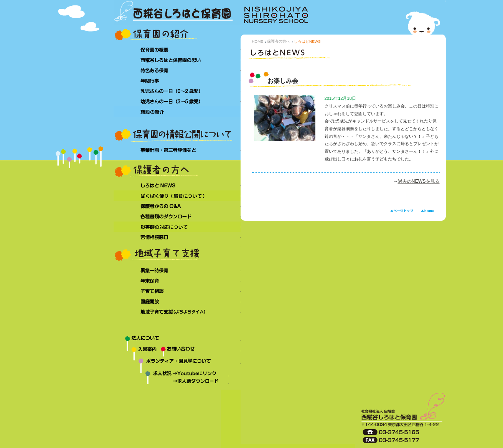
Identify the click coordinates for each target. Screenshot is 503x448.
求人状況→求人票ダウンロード (171, 382)
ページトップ (402, 211)
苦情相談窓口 (177, 237)
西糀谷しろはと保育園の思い (177, 60)
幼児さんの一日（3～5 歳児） (177, 101)
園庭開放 (177, 302)
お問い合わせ (201, 352)
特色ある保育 (177, 70)
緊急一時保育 (177, 270)
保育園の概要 (177, 49)
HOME (258, 41)
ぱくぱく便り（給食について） (177, 196)
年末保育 (177, 281)
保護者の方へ (279, 41)
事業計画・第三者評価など (177, 150)
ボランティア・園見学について (177, 364)
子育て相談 (177, 291)
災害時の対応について (177, 227)
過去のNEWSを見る (419, 181)
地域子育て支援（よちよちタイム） (177, 312)
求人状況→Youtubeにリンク (171, 374)
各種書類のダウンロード (177, 216)
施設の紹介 (177, 112)
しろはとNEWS (177, 185)
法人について (177, 340)
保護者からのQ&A (177, 206)
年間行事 (177, 80)
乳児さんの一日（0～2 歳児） (177, 91)
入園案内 (137, 352)
